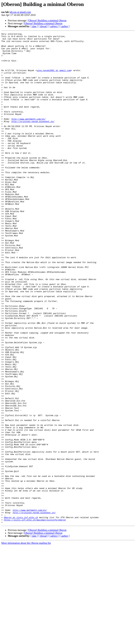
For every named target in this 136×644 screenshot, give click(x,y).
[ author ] (65, 26)
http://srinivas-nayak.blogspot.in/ (33, 139)
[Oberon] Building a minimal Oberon (47, 20)
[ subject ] (54, 26)
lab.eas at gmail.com (20, 12)
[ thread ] (43, 26)
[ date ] (34, 26)
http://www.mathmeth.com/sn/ (28, 136)
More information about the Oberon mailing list (26, 641)
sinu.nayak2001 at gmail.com (54, 78)
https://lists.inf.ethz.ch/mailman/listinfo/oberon (35, 617)
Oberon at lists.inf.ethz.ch (21, 615)
